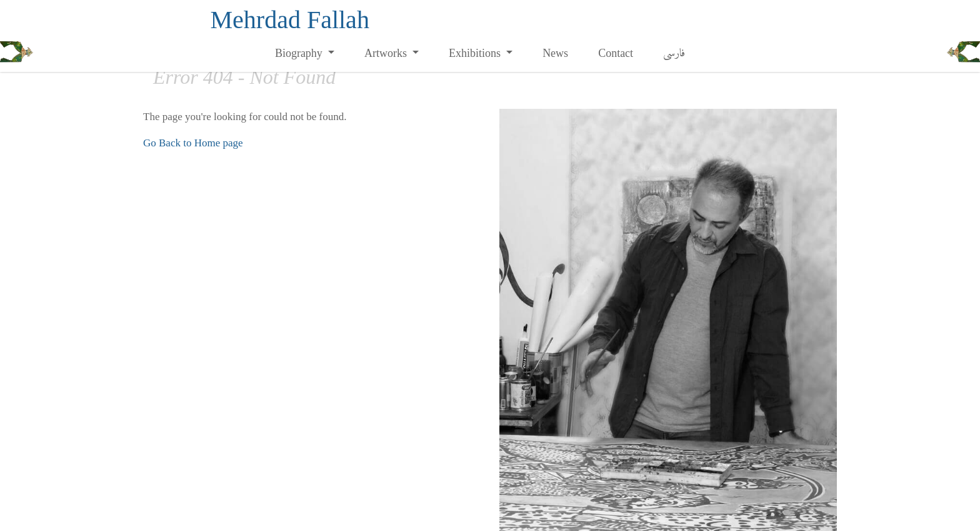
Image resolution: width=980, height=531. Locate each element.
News (555, 53)
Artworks (387, 53)
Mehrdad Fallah (290, 20)
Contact (616, 53)
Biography (300, 53)
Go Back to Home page (193, 143)
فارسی (674, 53)
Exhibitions (476, 53)
